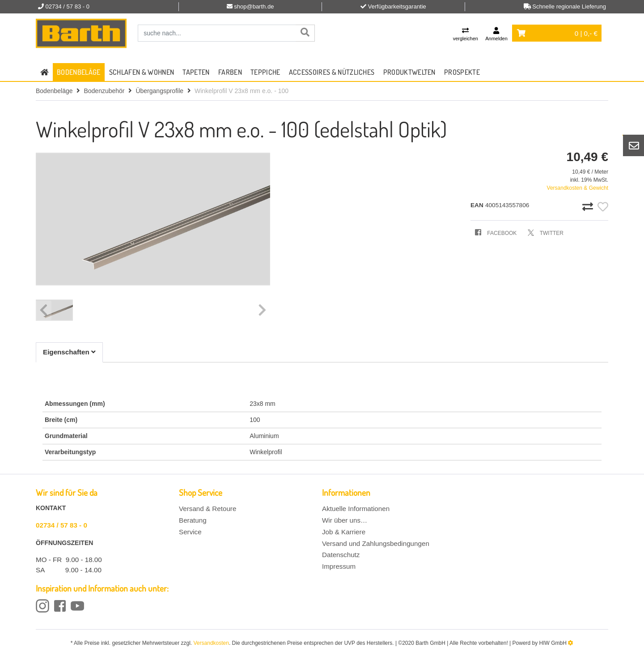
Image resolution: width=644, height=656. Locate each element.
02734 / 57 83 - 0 (61, 525)
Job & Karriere (344, 532)
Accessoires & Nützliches (332, 72)
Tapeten (196, 72)
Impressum (339, 566)
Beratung (193, 520)
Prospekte (462, 72)
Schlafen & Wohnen (142, 72)
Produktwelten (409, 72)
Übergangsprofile (159, 91)
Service (190, 532)
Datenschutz (341, 555)
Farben (230, 72)
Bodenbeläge (79, 72)
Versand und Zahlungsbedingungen (376, 543)
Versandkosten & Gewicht (578, 188)
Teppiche (265, 72)
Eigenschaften (69, 352)
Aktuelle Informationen (356, 509)
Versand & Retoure (208, 509)
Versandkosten (211, 643)
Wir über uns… (345, 520)
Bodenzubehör (104, 91)
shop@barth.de (254, 6)
